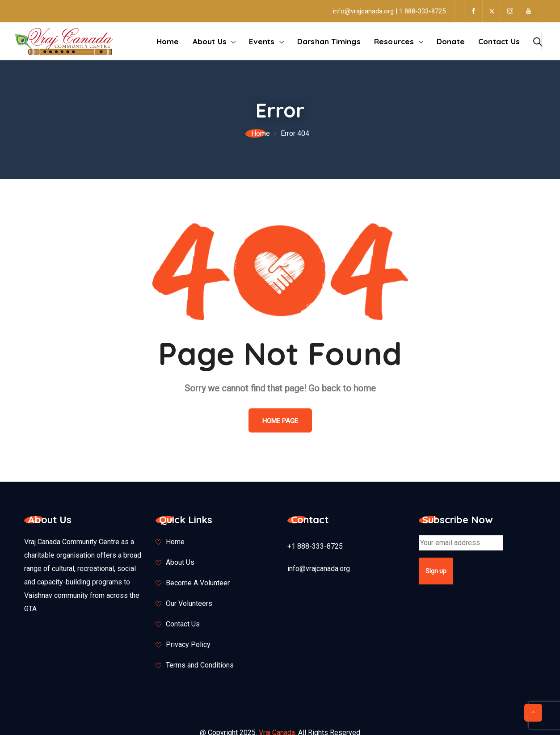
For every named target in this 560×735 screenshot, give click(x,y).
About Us (210, 41)
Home (168, 41)
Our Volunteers (189, 603)
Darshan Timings (329, 41)
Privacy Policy (188, 645)
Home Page (280, 421)
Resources (394, 41)
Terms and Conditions (200, 665)
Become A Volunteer (198, 583)
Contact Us (499, 41)
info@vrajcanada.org (319, 569)
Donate (451, 41)
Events (262, 41)
